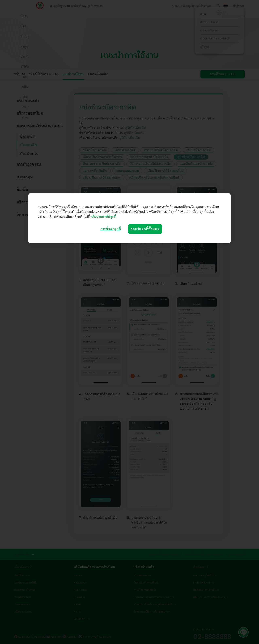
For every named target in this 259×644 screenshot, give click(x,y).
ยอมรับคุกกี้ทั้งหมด (145, 229)
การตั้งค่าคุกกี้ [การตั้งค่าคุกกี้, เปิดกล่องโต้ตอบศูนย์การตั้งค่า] (111, 229)
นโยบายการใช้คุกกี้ (104, 217)
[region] (129, 218)
